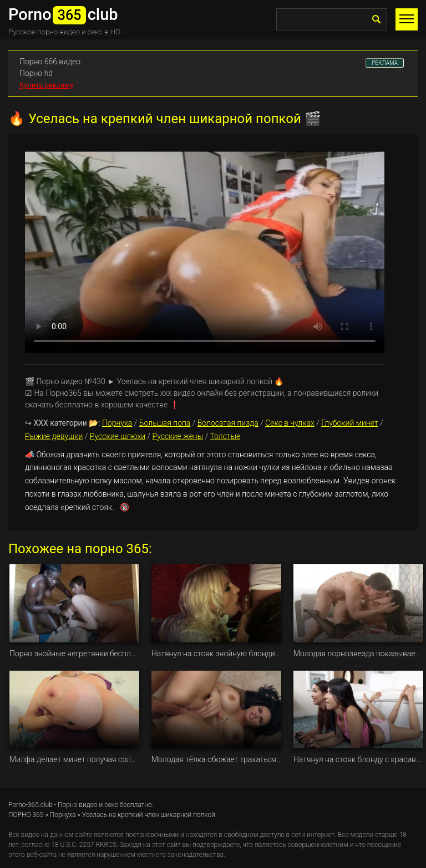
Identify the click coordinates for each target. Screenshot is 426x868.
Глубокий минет (349, 423)
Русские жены (178, 436)
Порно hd (36, 73)
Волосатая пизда (228, 423)
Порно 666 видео (50, 62)
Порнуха (117, 423)
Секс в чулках (290, 423)
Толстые (225, 436)
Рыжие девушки (54, 436)
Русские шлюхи (118, 436)
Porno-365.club (31, 805)
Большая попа (165, 423)
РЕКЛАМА (385, 63)
